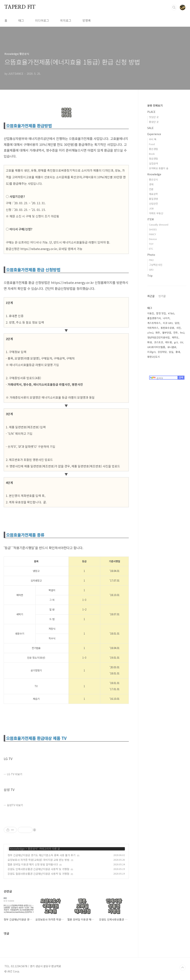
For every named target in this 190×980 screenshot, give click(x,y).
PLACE (151, 112)
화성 (150, 342)
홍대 (178, 352)
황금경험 (153, 159)
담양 (177, 323)
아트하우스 (153, 328)
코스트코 (158, 342)
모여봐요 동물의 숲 (159, 168)
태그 (21, 20)
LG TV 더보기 (15, 774)
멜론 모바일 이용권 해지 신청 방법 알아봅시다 (33, 864)
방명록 (87, 20)
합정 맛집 (161, 313)
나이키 (166, 318)
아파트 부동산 (156, 213)
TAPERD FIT (20, 7)
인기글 (162, 296)
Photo (151, 255)
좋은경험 (153, 149)
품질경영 (153, 199)
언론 (151, 189)
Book (152, 154)
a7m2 (150, 333)
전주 (176, 333)
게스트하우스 (154, 323)
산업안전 (153, 204)
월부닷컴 (167, 333)
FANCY (153, 234)
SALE (150, 128)
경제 (151, 184)
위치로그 (66, 20)
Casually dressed (159, 225)
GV (181, 342)
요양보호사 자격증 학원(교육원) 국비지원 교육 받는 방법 (39, 860)
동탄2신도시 (154, 357)
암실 (171, 352)
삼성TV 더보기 (15, 805)
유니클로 (172, 347)
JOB (151, 208)
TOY (151, 244)
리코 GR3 (168, 323)
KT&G (171, 313)
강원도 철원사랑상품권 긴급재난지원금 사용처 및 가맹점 (38, 874)
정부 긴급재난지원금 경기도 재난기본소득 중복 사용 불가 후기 (42, 855)
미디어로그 (42, 20)
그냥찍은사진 (156, 265)
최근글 (151, 296)
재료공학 (153, 194)
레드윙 (168, 342)
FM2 (151, 260)
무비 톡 (153, 139)
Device (153, 239)
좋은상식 (33, 849)
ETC (151, 249)
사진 (178, 328)
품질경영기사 (154, 318)
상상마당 (162, 352)
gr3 (176, 342)
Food (152, 144)
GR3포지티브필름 (156, 347)
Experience (154, 134)
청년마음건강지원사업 (158, 337)
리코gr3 (151, 352)
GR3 (151, 270)
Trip (150, 276)
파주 (158, 333)
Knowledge (17, 849)
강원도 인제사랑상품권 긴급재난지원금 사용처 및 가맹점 (38, 869)
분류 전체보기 (155, 105)
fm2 (182, 333)
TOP (183, 968)
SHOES (153, 229)
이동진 (151, 313)
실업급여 (153, 163)
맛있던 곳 (154, 117)
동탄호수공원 (167, 328)
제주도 (175, 337)
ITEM (150, 219)
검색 (174, 7)
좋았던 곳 (154, 122)
